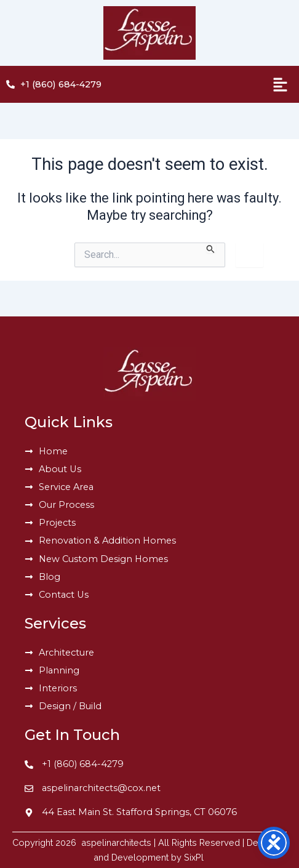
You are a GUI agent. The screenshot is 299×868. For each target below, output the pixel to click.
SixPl (195, 857)
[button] (235, 84)
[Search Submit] (211, 248)
